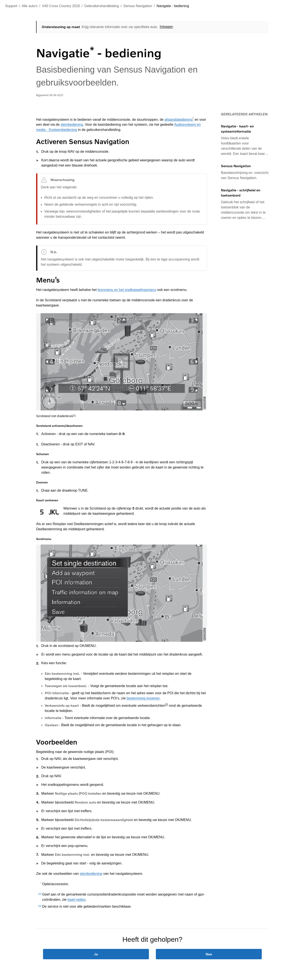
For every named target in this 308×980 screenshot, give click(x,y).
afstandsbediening (179, 119)
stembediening (72, 125)
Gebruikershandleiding (102, 6)
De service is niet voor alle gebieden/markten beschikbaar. (87, 906)
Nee (209, 954)
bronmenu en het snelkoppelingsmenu (127, 290)
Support (11, 6)
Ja (96, 954)
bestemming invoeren (143, 698)
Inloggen (166, 27)
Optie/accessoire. (56, 884)
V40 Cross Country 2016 (61, 6)
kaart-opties (77, 900)
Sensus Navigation (138, 6)
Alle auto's (30, 6)
